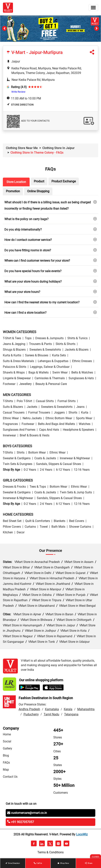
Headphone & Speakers (78, 430)
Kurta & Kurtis (12, 355)
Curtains (30, 527)
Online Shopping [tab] (38, 191)
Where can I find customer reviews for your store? (37, 261)
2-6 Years (46, 470)
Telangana (71, 714)
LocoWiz (82, 834)
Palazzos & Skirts (15, 367)
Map (6, 770)
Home (7, 734)
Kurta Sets (59, 355)
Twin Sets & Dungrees (18, 464)
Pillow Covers (12, 527)
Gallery (7, 748)
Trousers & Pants (40, 344)
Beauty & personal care (51, 384)
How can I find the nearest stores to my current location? (42, 302)
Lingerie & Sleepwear (17, 378)
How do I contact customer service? (28, 240)
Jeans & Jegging (14, 344)
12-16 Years (82, 470)
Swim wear (60, 372)
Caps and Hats (49, 430)
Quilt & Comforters (38, 521)
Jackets (32, 407)
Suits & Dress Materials (18, 361)
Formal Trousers (39, 412)
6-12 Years (63, 470)
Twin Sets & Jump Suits (76, 492)
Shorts (73, 412)
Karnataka (52, 709)
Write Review (18, 92)
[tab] (50, 205)
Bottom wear (37, 452)
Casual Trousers (14, 412)
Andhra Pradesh (29, 709)
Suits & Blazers (13, 407)
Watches (85, 424)
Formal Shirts (67, 401)
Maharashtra (86, 709)
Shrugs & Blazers (14, 350)
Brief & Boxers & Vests (35, 435)
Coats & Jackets (45, 458)
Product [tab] (39, 181)
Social (7, 741)
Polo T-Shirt (24, 401)
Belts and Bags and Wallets (56, 424)
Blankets (60, 521)
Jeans (80, 407)
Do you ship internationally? (23, 230)
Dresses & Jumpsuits (49, 338)
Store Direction (20, 105)
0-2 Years (30, 470)
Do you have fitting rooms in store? (28, 250)
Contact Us (10, 777)
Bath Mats (58, 527)
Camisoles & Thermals (50, 378)
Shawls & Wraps (14, 372)
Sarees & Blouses (37, 355)
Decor (21, 532)
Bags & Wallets (39, 372)
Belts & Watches (82, 372)
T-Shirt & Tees (12, 338)
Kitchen (8, 532)
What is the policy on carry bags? (26, 219)
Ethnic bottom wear (59, 418)
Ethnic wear (11, 418)
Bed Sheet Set (12, 521)
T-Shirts (8, 401)
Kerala (68, 709)
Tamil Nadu (51, 714)
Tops (28, 338)
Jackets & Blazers (77, 350)
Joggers (59, 412)
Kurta (85, 412)
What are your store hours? (22, 292)
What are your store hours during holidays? (33, 282)
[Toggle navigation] (93, 8)
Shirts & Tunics (77, 338)
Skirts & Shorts (65, 344)
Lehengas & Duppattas (53, 361)
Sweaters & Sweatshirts (45, 350)
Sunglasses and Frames (19, 430)
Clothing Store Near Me (22, 148)
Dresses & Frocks (14, 487)
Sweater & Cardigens (17, 458)
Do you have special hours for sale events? (33, 271)
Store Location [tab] (16, 182)
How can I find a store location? (25, 313)
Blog (6, 755)
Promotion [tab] (13, 191)
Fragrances (10, 424)
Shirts (21, 452)
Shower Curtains (80, 527)
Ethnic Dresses (82, 361)
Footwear (9, 384)
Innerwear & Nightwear (75, 458)
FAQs (6, 763)
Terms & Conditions (50, 852)
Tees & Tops (38, 487)
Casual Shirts (45, 401)
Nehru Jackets (32, 418)
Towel (44, 527)
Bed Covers (77, 521)
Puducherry (31, 714)
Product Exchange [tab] (64, 181)
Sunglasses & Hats (81, 378)
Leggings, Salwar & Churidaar (50, 367)
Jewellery (25, 384)
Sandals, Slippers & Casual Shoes (59, 464)
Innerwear (9, 435)
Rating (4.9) (19, 87)
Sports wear (84, 418)
